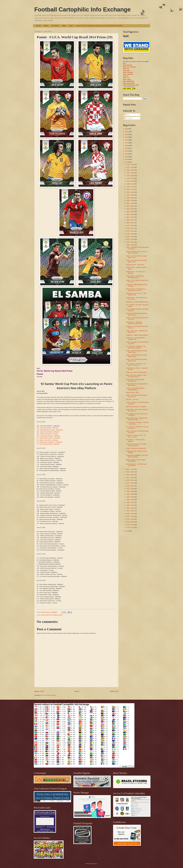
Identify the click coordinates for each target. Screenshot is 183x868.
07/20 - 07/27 (130, 228)
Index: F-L (126, 69)
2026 (127, 129)
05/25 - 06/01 (130, 472)
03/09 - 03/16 (130, 502)
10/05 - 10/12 (130, 198)
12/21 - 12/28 (130, 167)
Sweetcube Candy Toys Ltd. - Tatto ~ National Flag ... (137, 294)
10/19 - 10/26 (130, 192)
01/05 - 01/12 (130, 527)
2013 (127, 531)
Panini (43, 615)
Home (39, 26)
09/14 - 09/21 (130, 206)
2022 (127, 140)
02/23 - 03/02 (130, 508)
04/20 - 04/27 (130, 486)
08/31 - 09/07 (130, 212)
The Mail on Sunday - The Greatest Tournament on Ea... (136, 445)
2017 (127, 154)
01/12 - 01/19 (130, 525)
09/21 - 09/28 (130, 203)
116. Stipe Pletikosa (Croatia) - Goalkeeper (50, 430)
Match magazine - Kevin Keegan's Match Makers (136, 460)
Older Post (114, 691)
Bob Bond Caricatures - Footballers (136, 407)
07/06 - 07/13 (130, 234)
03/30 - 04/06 (130, 494)
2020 (127, 146)
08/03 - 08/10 (130, 223)
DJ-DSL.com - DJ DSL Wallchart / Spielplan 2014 (136, 338)
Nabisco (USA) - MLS (132, 392)
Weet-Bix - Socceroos (132, 399)
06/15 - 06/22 (130, 242)
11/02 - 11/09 (130, 187)
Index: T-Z (126, 78)
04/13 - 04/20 (130, 489)
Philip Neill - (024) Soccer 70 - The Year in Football (136, 436)
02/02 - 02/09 (130, 516)
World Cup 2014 (58, 615)
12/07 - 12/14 (130, 173)
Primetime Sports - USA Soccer (135, 265)
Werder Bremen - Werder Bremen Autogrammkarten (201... (136, 290)
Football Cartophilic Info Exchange (82, 9)
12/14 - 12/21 (130, 170)
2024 (127, 134)
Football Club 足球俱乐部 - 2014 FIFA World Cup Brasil (137, 456)
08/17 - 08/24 (130, 217)
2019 (127, 148)
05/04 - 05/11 (130, 480)
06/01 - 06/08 (130, 469)
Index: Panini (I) (128, 72)
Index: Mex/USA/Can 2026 (131, 85)
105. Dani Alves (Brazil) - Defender (47, 428)
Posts (127, 115)
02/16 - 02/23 (130, 511)
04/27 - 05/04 (130, 483)
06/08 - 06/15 (130, 245)
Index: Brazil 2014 (128, 81)
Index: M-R (126, 71)
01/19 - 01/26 (130, 522)
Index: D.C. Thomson (129, 67)
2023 (127, 137)
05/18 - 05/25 (130, 475)
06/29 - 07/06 (130, 237)
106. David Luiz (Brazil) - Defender (47, 434)
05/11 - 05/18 (130, 478)
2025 (127, 132)
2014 (127, 162)
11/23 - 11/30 (130, 178)
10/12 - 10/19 (130, 195)
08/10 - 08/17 (130, 220)
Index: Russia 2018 (129, 83)
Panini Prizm (49, 615)
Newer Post (39, 691)
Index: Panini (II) (128, 74)
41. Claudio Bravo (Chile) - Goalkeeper (49, 438)
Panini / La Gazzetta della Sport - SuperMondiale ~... (136, 389)
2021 (127, 143)
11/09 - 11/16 (130, 184)
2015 (127, 159)
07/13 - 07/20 (130, 231)
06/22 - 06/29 (130, 239)
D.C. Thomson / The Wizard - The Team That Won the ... (136, 364)
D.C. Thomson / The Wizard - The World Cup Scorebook (136, 347)
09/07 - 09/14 (130, 209)
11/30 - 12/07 (130, 176)
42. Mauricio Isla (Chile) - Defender (47, 440)
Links (71, 26)
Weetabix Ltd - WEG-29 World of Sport (137, 302)
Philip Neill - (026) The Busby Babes (137, 372)
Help (64, 26)
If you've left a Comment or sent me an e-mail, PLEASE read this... (100, 26)
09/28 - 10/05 (130, 201)
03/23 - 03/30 (130, 497)
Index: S (126, 76)
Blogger (95, 864)
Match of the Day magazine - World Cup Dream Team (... (136, 376)
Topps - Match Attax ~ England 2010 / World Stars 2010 (137, 419)
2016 (127, 157)
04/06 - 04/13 (130, 491)
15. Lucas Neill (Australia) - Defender (48, 444)
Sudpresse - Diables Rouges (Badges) (137, 335)
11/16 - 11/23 (130, 181)
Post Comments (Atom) (49, 695)
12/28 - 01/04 (130, 164)
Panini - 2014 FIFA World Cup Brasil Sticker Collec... (137, 257)
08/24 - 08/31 (130, 214)
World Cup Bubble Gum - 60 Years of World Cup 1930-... (137, 252)
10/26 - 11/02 (130, 189)
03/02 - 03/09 (130, 505)
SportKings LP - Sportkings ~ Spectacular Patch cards (135, 323)
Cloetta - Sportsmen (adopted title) (136, 448)
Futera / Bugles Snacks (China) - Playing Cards (136, 380)
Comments (128, 118)
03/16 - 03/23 (130, 500)
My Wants (55, 26)
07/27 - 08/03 (130, 226)
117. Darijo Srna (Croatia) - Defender (48, 432)
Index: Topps (127, 80)
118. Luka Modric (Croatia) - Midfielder (48, 436)
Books (46, 26)
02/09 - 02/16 (130, 514)
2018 (127, 151)
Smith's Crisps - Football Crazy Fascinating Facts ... (135, 277)
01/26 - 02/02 (130, 519)
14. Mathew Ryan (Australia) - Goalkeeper (50, 442)
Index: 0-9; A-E (128, 65)
